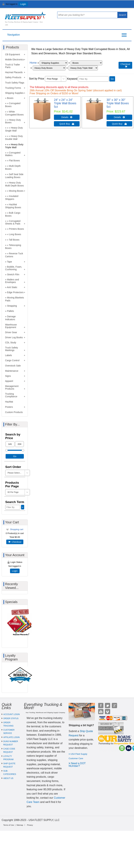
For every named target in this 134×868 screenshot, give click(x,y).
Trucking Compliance (11, 395)
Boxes (10, 98)
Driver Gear (11, 332)
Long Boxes (15, 234)
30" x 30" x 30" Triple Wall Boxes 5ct (118, 103)
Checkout (15, 542)
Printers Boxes (16, 229)
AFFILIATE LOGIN (11, 737)
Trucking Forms (13, 88)
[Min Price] (10, 444)
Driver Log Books (14, 337)
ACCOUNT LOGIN (12, 714)
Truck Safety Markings (12, 349)
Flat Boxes (14, 161)
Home (33, 63)
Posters (9, 407)
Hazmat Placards (14, 72)
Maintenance (12, 371)
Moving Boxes (16, 191)
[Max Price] (20, 444)
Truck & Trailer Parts (13, 66)
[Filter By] (93, 79)
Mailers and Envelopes (12, 281)
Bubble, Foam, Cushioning (14, 268)
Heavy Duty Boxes (13, 121)
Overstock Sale (13, 366)
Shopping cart (17, 529)
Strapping (12, 306)
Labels (8, 355)
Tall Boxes (14, 240)
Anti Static (12, 287)
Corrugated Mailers (13, 154)
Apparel (9, 381)
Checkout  (125, 65)
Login (23, 4)
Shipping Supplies (14, 93)
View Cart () (121, 5)
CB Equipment (12, 54)
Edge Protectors (15, 292)
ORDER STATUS (11, 718)
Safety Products (13, 77)
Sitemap (20, 825)
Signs (8, 376)
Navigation (14, 35)
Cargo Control (12, 360)
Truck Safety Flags (15, 83)
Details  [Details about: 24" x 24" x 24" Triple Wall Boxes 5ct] (67, 117)
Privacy (30, 825)
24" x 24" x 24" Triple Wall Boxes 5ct (65, 103)
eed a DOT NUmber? (77, 765)
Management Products (12, 387)
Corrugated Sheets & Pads (13, 222)
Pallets (11, 311)
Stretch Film (13, 274)
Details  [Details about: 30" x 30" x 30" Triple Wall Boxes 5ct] (119, 117)
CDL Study (11, 343)
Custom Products (14, 412)
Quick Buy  (67, 124)
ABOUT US (8, 778)
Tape (9, 262)
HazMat (9, 402)
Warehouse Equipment (11, 326)
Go (112, 79)
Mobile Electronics (14, 60)
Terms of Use (9, 825)
